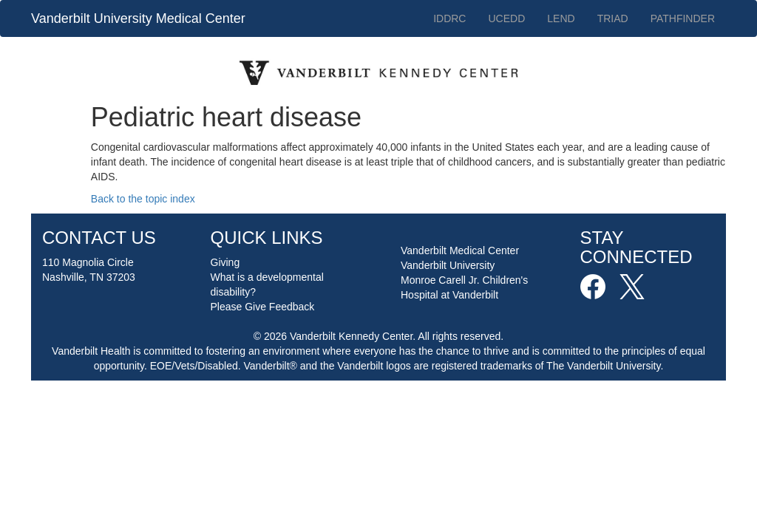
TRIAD (613, 18)
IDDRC (449, 18)
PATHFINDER (683, 18)
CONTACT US (99, 238)
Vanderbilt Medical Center (460, 250)
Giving (225, 262)
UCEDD (506, 18)
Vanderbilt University (448, 265)
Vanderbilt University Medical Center (138, 18)
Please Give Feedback (263, 307)
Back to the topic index (143, 199)
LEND (561, 18)
